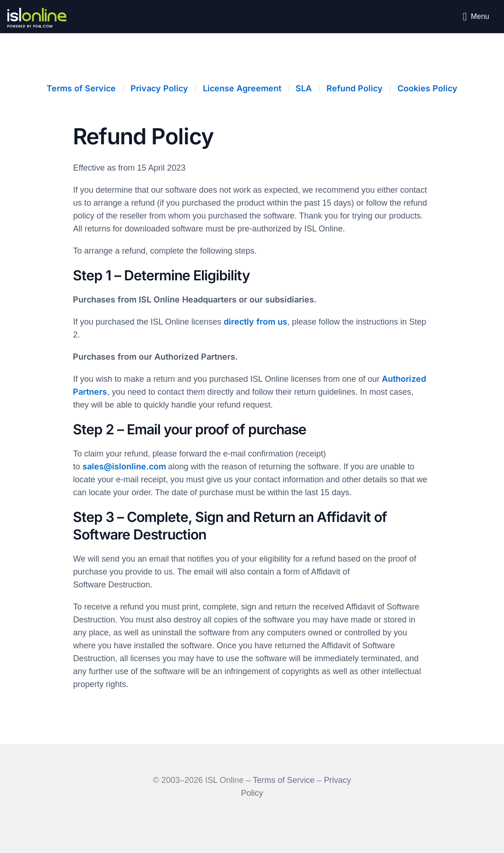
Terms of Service (81, 88)
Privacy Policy (159, 88)
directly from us (255, 322)
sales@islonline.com (124, 466)
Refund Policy (355, 88)
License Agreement (242, 88)
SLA (304, 88)
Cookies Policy (427, 88)
